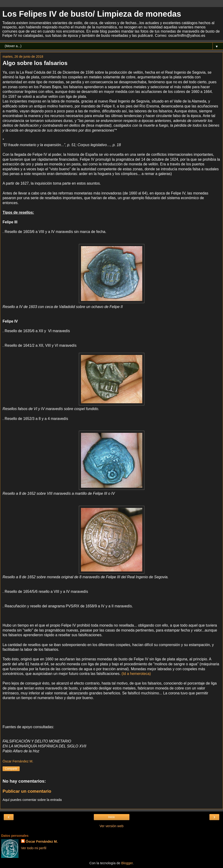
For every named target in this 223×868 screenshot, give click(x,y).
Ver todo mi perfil (34, 848)
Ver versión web (111, 826)
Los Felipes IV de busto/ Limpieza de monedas (92, 14)
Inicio (111, 817)
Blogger (127, 863)
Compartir (11, 769)
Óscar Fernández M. (42, 841)
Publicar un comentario (27, 791)
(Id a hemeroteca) (136, 674)
